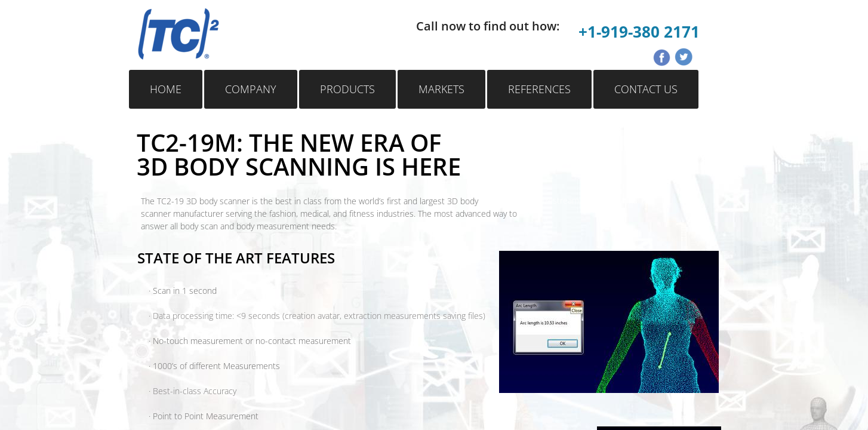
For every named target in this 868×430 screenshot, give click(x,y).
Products (347, 89)
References (539, 89)
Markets (441, 89)
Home (166, 89)
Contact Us (646, 89)
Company (251, 89)
